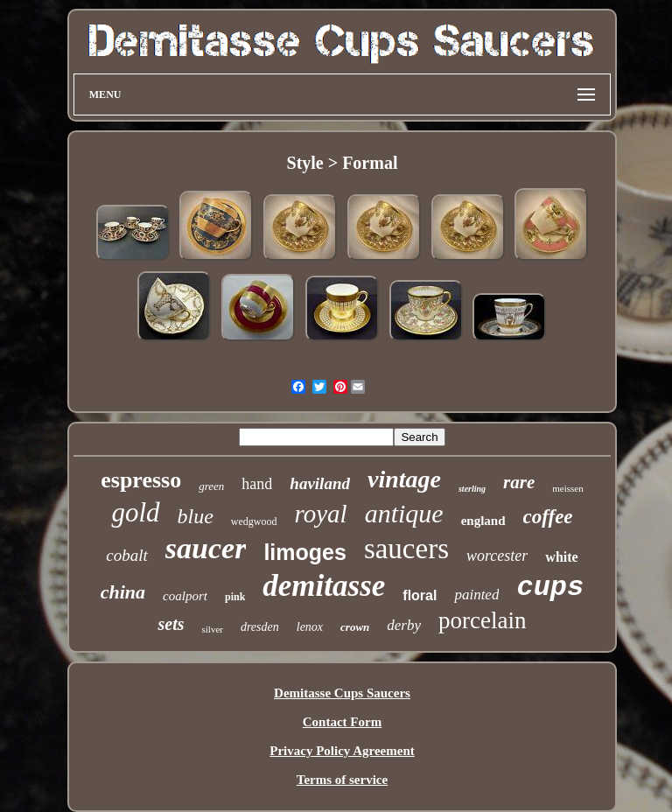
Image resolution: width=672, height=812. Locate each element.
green (211, 486)
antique (404, 513)
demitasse (324, 586)
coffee (548, 517)
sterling (472, 489)
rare (519, 482)
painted (476, 595)
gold (135, 512)
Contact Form (342, 722)
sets (171, 624)
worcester (497, 556)
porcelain (482, 620)
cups (550, 588)
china (123, 592)
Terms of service (342, 780)
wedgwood (254, 521)
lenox (310, 627)
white (561, 557)
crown (355, 627)
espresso (141, 480)
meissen (567, 488)
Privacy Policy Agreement (342, 751)
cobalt (127, 555)
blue (196, 516)
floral (420, 595)
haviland (320, 483)
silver (212, 629)
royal (321, 514)
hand (257, 484)
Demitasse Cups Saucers (342, 693)
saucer (206, 548)
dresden (260, 627)
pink (235, 597)
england (483, 521)
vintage (404, 479)
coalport (185, 596)
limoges (304, 552)
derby (404, 625)
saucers (406, 549)
